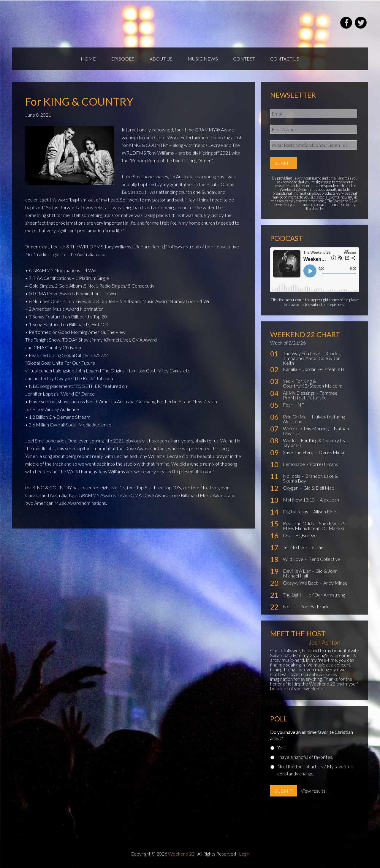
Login (244, 854)
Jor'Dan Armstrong (326, 595)
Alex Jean (329, 500)
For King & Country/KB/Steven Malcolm (313, 383)
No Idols (292, 476)
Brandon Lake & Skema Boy (310, 478)
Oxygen (291, 488)
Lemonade (294, 464)
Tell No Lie (294, 547)
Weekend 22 (181, 854)
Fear (288, 405)
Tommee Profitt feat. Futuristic (310, 395)
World (290, 440)
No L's (290, 606)
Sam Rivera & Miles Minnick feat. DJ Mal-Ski (314, 526)
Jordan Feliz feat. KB (323, 369)
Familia (290, 369)
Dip (287, 535)
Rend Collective (324, 559)
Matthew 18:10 (299, 500)
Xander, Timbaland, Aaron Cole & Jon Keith (312, 358)
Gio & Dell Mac (319, 488)
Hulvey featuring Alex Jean (314, 419)
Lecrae (316, 547)
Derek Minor (332, 452)
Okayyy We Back (301, 583)
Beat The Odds (299, 523)
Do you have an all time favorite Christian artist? (312, 735)
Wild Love (294, 559)
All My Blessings (299, 393)
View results (313, 791)
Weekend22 (82, 24)
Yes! (282, 747)
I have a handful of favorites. (305, 757)
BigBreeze (306, 535)
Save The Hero (299, 452)
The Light (293, 595)
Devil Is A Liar (297, 571)
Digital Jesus (296, 511)
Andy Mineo (335, 583)
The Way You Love (302, 353)
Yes (287, 381)
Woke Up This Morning (306, 428)
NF (301, 405)
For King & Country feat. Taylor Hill (316, 443)
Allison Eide (325, 511)
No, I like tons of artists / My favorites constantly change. (315, 770)
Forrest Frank (324, 464)
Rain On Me (295, 416)
